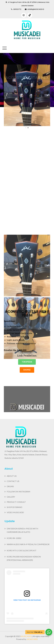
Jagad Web (32, 639)
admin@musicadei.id (34, 9)
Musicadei (26, 636)
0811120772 (16, 9)
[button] (27, 362)
